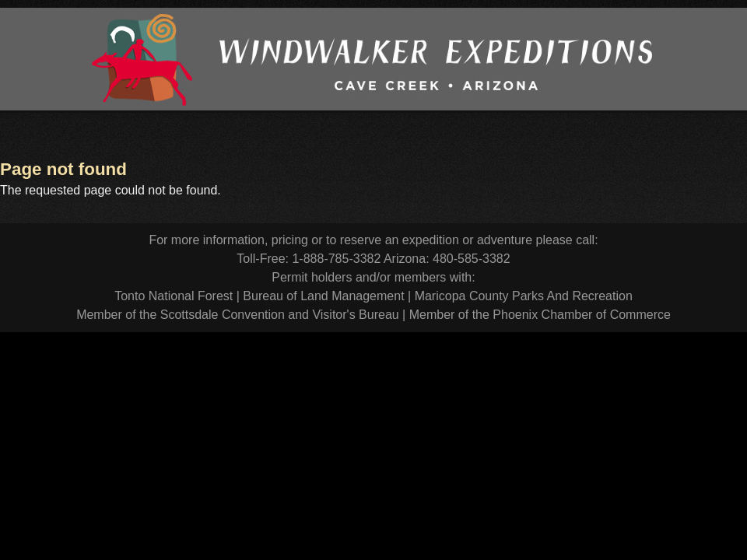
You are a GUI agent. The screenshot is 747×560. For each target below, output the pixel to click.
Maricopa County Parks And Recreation (524, 296)
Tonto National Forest (174, 296)
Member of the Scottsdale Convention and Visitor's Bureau (238, 315)
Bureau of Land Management (323, 296)
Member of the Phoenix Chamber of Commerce (540, 315)
